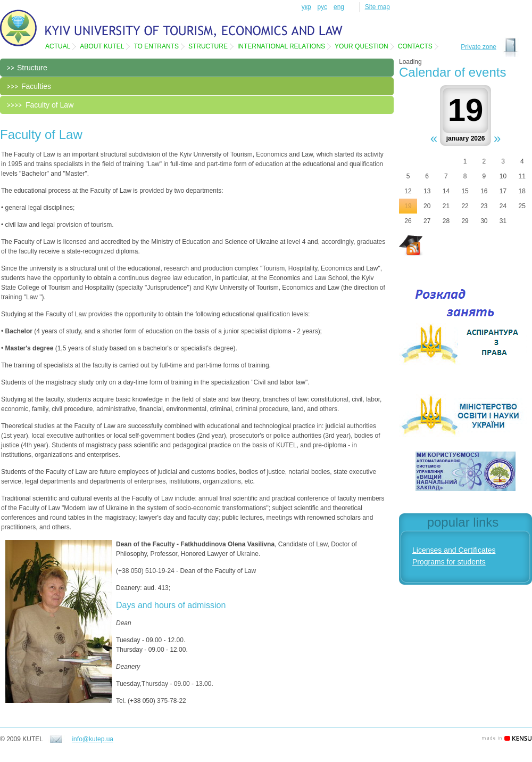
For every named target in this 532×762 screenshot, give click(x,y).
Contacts (415, 46)
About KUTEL (102, 46)
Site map (377, 7)
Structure (208, 46)
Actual (58, 46)
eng (339, 7)
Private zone (479, 47)
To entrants (156, 46)
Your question (361, 46)
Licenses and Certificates (454, 550)
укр (306, 7)
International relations (281, 46)
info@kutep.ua (93, 739)
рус (322, 7)
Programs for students (449, 562)
